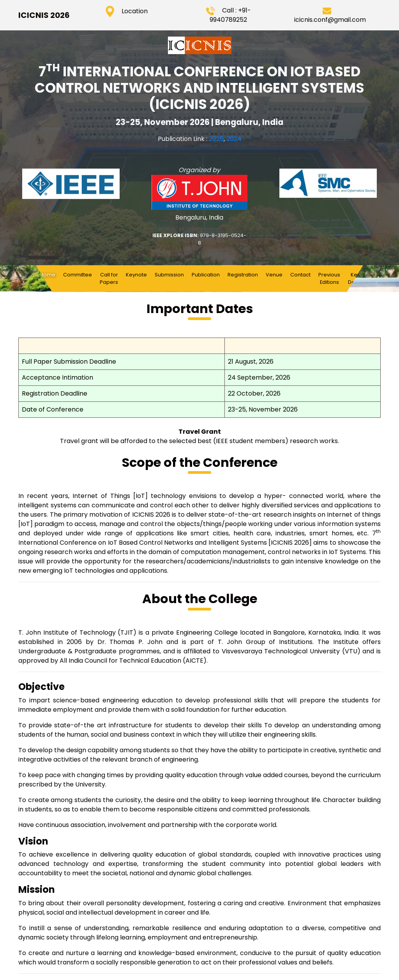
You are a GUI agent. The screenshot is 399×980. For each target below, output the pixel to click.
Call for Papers (109, 278)
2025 (216, 139)
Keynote (136, 275)
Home (49, 274)
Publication (206, 275)
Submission (169, 275)
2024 (234, 139)
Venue (274, 275)
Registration (243, 275)
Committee (78, 275)
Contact (300, 275)
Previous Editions (329, 278)
